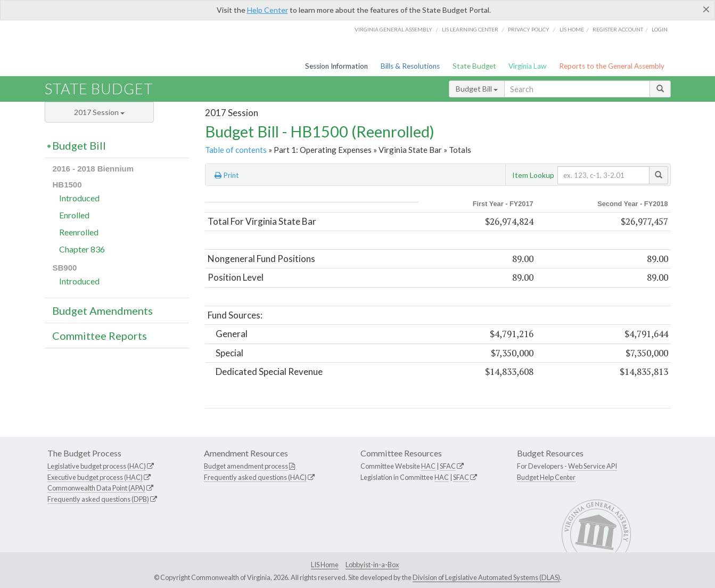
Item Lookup (533, 175)
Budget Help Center (546, 477)
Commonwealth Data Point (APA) (96, 488)
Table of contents (236, 150)
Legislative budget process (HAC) (97, 466)
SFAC (448, 466)
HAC (428, 466)
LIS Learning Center (470, 29)
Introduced (79, 198)
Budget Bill (477, 89)
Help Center (268, 10)
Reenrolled (79, 232)
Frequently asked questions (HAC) (255, 477)
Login (660, 29)
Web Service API (593, 466)
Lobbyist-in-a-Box (372, 565)
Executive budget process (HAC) (95, 477)
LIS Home (325, 565)
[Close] (706, 9)
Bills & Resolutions (410, 66)
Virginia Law (527, 66)
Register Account (618, 29)
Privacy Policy (529, 29)
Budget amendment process (246, 466)
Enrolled (74, 215)
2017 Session (99, 112)
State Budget (474, 66)
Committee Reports (100, 336)
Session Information (336, 66)
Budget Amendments (102, 311)
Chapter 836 (82, 249)
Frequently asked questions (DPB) (98, 499)
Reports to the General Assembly (612, 66)
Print (227, 175)
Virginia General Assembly (393, 29)
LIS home (572, 29)
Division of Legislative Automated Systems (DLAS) (486, 577)
